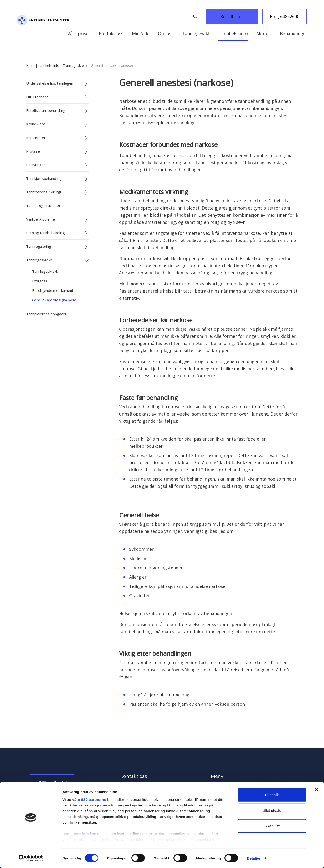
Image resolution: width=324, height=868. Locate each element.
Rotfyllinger (36, 165)
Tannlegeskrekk (75, 65)
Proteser (34, 151)
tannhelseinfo (49, 65)
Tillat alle (272, 795)
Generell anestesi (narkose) (55, 300)
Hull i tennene (37, 97)
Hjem (30, 65)
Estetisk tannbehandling (46, 110)
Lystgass (40, 281)
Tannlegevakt (165, 33)
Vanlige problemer (41, 219)
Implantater (36, 138)
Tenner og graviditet (43, 205)
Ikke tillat (272, 826)
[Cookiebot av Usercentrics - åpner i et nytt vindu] (31, 859)
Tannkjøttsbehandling (44, 178)
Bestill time (238, 16)
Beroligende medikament (53, 290)
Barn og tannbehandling (46, 233)
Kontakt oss (106, 33)
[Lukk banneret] (317, 790)
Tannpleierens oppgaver (46, 314)
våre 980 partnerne (89, 800)
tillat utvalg (272, 811)
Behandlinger (262, 33)
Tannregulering (39, 246)
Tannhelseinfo (202, 33)
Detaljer (254, 859)
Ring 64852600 (285, 16)
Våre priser (296, 33)
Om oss (134, 33)
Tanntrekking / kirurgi (43, 192)
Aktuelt (232, 33)
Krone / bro (36, 124)
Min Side (76, 33)
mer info (81, 834)
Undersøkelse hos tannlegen (50, 83)
